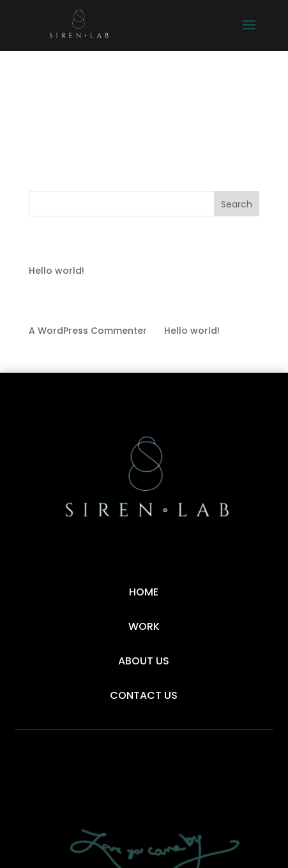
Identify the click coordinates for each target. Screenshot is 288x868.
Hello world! (57, 271)
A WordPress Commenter (88, 331)
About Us (144, 661)
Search (237, 204)
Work (144, 626)
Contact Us (144, 695)
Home (144, 592)
